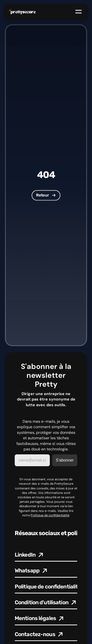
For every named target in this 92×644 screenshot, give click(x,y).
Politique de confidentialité (50, 515)
